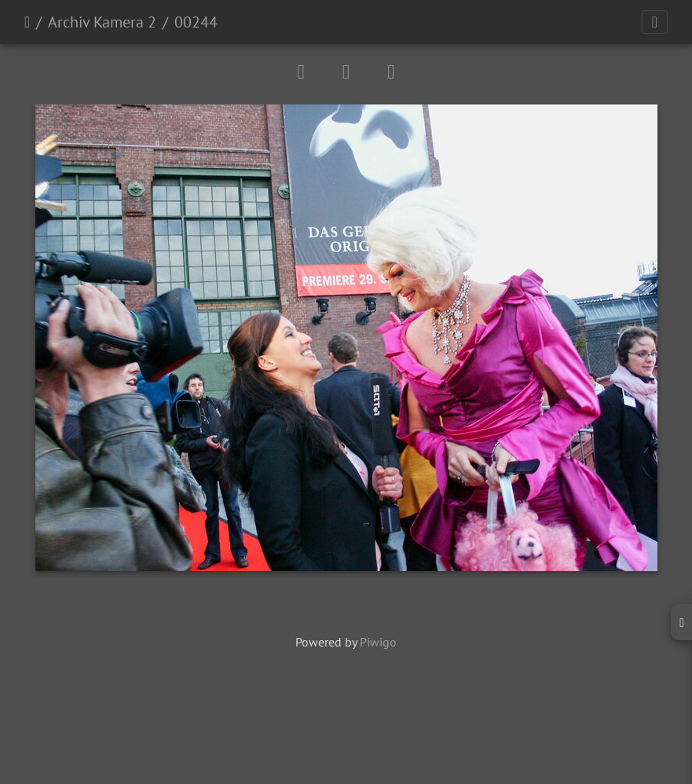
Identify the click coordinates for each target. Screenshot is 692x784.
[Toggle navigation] (655, 22)
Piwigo (378, 642)
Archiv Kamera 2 (102, 22)
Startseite (27, 22)
